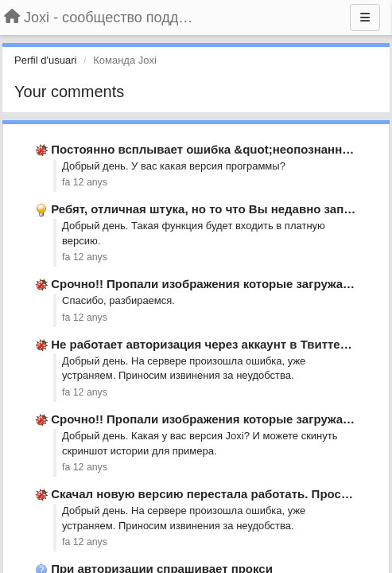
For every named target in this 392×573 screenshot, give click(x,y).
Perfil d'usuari (45, 60)
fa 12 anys (85, 182)
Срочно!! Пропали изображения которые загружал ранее (219, 284)
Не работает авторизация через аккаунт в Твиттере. (204, 344)
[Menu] (365, 18)
